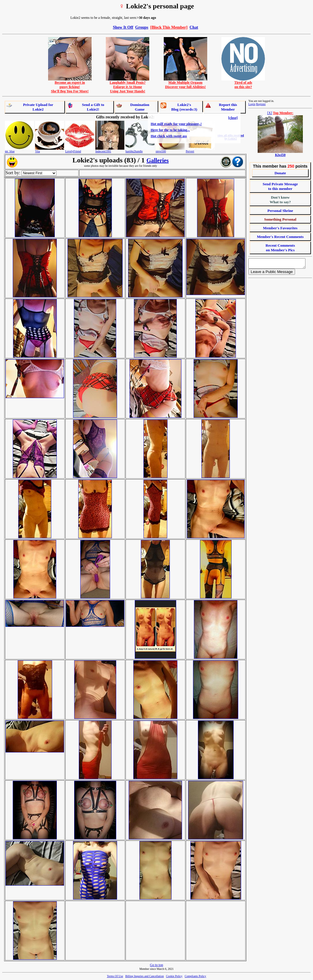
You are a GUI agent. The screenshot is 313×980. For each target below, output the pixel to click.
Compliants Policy (195, 976)
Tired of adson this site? (243, 83)
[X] (270, 113)
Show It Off (123, 27)
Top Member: (283, 113)
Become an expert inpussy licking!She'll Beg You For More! (70, 85)
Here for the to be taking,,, (170, 130)
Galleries (158, 160)
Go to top (156, 965)
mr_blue (10, 151)
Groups (142, 27)
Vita (38, 151)
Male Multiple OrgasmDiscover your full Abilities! (185, 83)
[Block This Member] (169, 27)
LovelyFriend (73, 151)
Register (261, 104)
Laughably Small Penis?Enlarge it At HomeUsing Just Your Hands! (128, 85)
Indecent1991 (103, 151)
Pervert (190, 151)
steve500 (161, 151)
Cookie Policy (174, 976)
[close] (233, 118)
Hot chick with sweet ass (169, 136)
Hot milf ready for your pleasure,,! (176, 124)
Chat (194, 27)
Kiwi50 (280, 155)
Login (252, 104)
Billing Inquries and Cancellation (144, 976)
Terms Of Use (115, 976)
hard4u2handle (134, 151)
